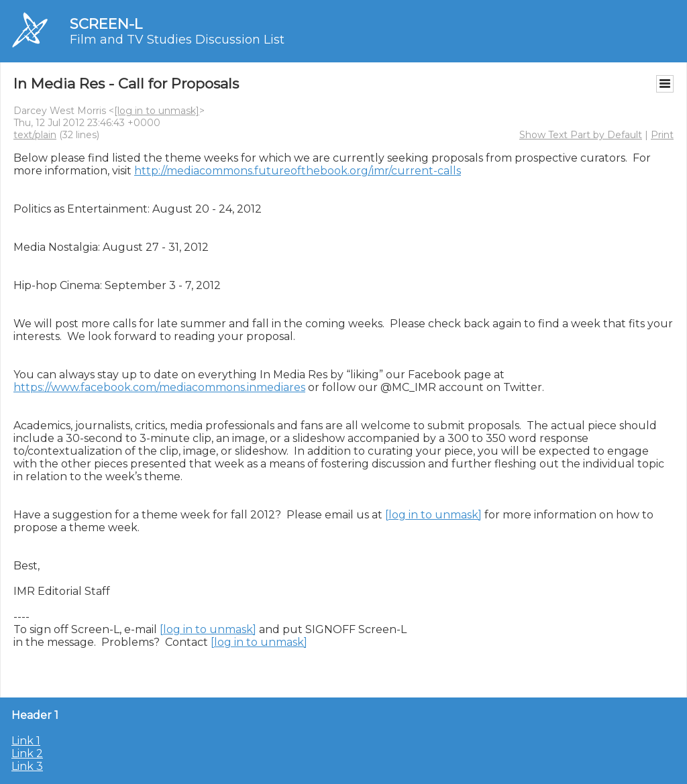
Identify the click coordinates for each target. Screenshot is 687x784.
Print (662, 135)
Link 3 (27, 766)
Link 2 (27, 753)
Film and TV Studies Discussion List (177, 40)
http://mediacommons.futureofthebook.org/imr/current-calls (298, 171)
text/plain (35, 135)
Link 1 (26, 741)
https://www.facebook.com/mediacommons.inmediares (159, 387)
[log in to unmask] (157, 111)
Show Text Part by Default (581, 135)
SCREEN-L (106, 24)
